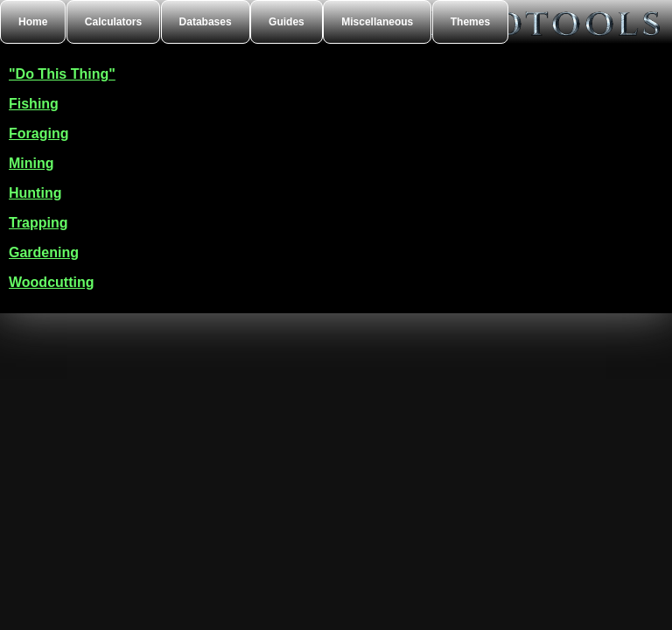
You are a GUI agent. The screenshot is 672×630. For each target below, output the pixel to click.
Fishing (34, 104)
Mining (31, 163)
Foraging (38, 133)
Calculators (113, 22)
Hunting (35, 193)
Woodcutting (51, 282)
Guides (287, 22)
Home (33, 22)
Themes (470, 22)
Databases (206, 22)
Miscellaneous (377, 22)
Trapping (38, 223)
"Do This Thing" (62, 74)
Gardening (44, 252)
